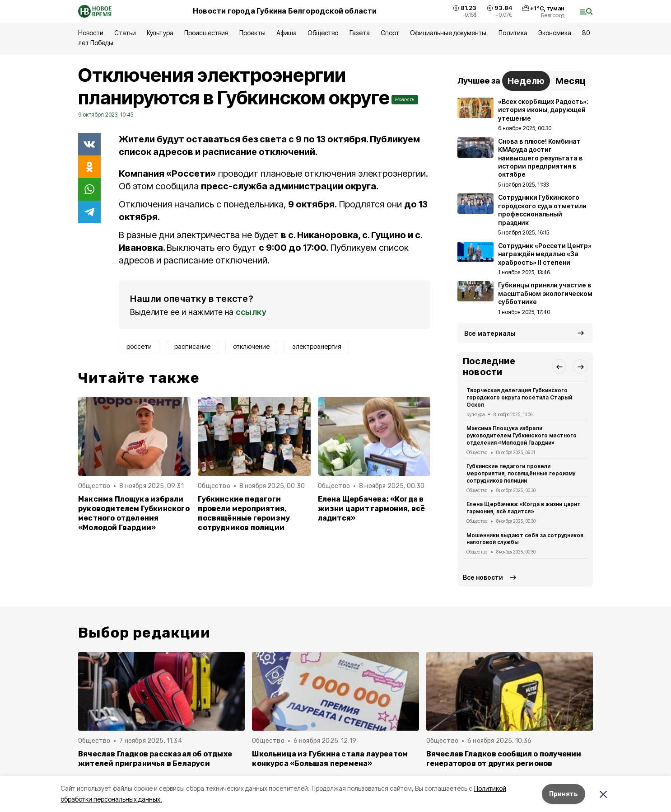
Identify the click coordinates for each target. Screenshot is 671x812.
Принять (564, 794)
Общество (323, 33)
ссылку (251, 312)
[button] (559, 366)
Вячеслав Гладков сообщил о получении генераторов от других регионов (504, 759)
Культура (160, 33)
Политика (513, 33)
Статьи (125, 33)
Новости (91, 33)
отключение (251, 346)
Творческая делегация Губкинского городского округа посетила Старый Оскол (519, 397)
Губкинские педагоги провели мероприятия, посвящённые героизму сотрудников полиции (244, 513)
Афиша (287, 33)
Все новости (483, 577)
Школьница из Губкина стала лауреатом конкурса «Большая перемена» (330, 759)
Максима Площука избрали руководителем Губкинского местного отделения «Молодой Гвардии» (134, 513)
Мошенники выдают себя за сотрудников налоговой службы (525, 539)
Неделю (526, 81)
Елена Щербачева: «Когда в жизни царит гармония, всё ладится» (372, 509)
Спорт (390, 33)
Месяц (571, 81)
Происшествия (206, 33)
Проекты (252, 33)
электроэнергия (317, 346)
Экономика (555, 33)
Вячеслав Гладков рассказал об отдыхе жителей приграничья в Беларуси (155, 759)
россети (139, 346)
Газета (360, 33)
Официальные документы (449, 33)
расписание (192, 346)
